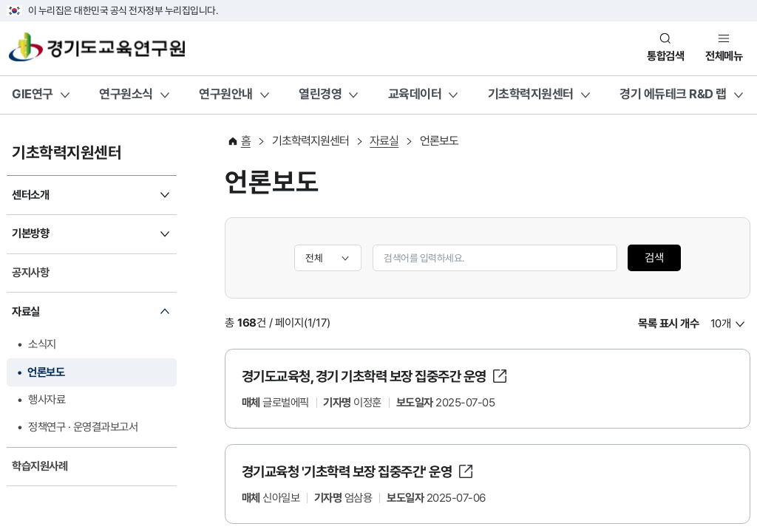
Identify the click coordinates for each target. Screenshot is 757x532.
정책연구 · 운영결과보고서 (83, 427)
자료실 (26, 312)
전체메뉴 (724, 56)
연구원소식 (126, 94)
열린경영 (320, 94)
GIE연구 (33, 94)
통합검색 (665, 56)
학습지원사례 (40, 466)
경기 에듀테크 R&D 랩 (673, 94)
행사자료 (47, 400)
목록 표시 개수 (668, 324)
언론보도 (46, 372)
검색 (654, 258)
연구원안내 (226, 94)
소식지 (42, 344)
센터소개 (30, 195)
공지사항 (30, 273)
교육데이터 (415, 94)
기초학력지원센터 (531, 94)
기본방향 (30, 233)
